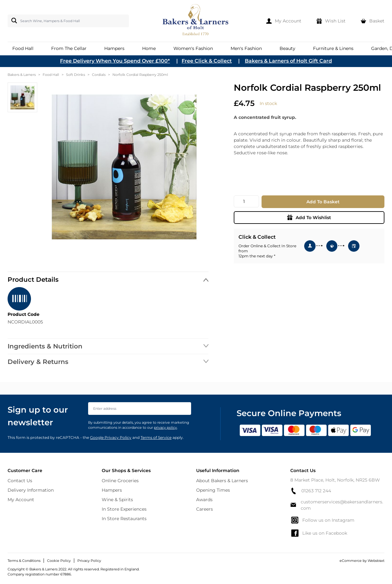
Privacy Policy (89, 561)
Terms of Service (156, 437)
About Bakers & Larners (222, 481)
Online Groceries (120, 481)
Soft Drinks (75, 75)
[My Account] (284, 21)
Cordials (99, 75)
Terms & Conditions (24, 561)
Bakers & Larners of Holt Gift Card (288, 61)
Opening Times (213, 490)
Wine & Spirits (117, 500)
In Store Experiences (124, 509)
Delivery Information (31, 490)
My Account (21, 500)
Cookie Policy (59, 561)
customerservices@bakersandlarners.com (337, 505)
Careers (205, 509)
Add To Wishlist (309, 218)
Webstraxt (376, 561)
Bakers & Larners (22, 75)
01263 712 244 (311, 491)
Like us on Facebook (319, 533)
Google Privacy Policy (111, 437)
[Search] (13, 21)
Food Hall (51, 75)
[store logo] (196, 21)
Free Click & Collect (207, 61)
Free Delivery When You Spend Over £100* (115, 61)
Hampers (112, 490)
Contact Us (20, 481)
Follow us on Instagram (322, 520)
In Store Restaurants (124, 519)
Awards (204, 500)
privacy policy (165, 427)
